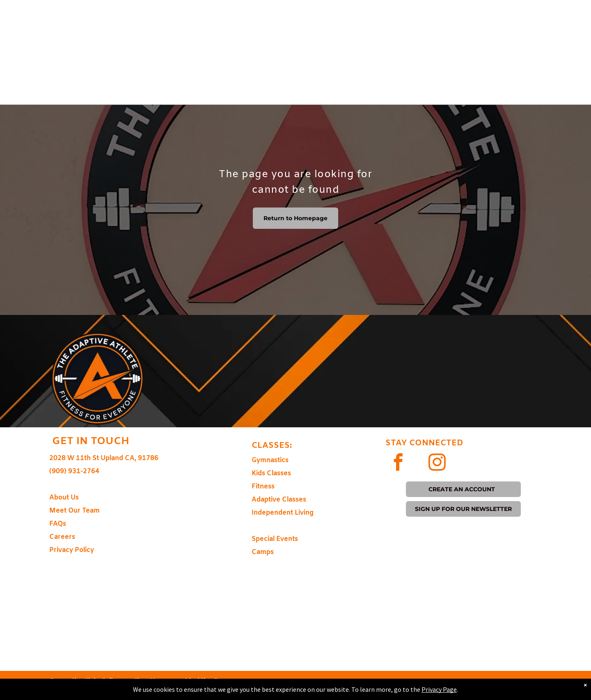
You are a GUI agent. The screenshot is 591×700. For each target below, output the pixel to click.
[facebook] (398, 463)
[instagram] (437, 463)
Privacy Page (439, 689)
